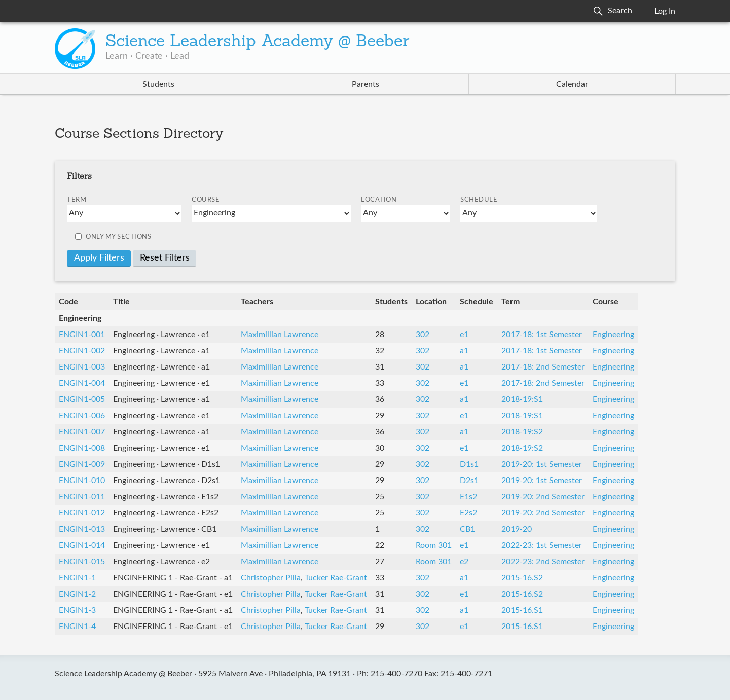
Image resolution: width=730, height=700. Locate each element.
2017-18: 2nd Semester (543, 367)
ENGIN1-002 (82, 351)
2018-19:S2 (522, 432)
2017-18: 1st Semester (542, 335)
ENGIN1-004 (82, 383)
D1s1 (469, 464)
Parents (366, 84)
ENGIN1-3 (77, 610)
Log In (665, 11)
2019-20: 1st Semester (542, 464)
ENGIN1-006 (82, 416)
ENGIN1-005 (82, 399)
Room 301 (434, 545)
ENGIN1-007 (82, 432)
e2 (464, 562)
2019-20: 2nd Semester (543, 497)
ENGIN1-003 (82, 367)
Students (158, 84)
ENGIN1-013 (82, 529)
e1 (464, 335)
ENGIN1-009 (82, 464)
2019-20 (517, 529)
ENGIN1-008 (82, 448)
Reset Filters (165, 258)
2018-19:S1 (522, 399)
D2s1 (469, 481)
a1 (464, 351)
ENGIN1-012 (82, 513)
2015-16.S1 (522, 610)
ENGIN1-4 (77, 627)
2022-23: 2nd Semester (543, 562)
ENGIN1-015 (82, 562)
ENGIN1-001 (82, 335)
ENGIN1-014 (82, 545)
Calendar (572, 84)
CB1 (467, 529)
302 (423, 335)
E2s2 (468, 513)
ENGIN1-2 (77, 594)
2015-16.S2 (522, 578)
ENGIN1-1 (77, 578)
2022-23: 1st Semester (542, 545)
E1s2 (468, 497)
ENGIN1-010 (82, 481)
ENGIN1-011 (82, 497)
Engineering (613, 335)
